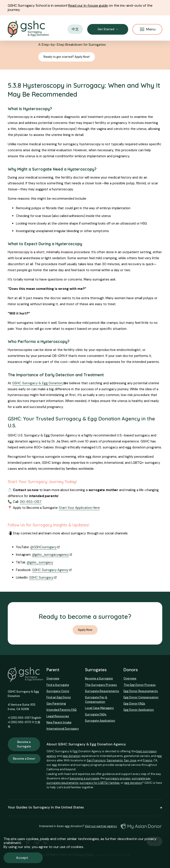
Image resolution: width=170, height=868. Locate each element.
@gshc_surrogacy (40, 562)
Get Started (106, 29)
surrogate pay (141, 778)
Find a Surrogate (58, 685)
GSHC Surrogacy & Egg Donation (37, 383)
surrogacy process (118, 778)
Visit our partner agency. (101, 826)
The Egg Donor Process (140, 685)
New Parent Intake (59, 722)
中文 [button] (75, 29)
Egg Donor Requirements (141, 691)
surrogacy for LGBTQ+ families (99, 783)
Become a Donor (24, 759)
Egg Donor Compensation (141, 697)
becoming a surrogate (84, 778)
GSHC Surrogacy (41, 577)
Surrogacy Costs (58, 691)
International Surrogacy (63, 729)
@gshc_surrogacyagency (51, 555)
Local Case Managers (99, 708)
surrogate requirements (62, 783)
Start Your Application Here (79, 508)
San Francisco (96, 760)
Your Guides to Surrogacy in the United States (85, 807)
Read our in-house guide (88, 5)
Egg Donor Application (139, 710)
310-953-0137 (31, 502)
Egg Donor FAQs (134, 704)
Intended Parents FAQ (62, 710)
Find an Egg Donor (59, 697)
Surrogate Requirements (102, 691)
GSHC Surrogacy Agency (50, 570)
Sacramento (115, 760)
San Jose (130, 760)
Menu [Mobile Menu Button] (148, 29)
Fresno (148, 760)
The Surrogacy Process (101, 685)
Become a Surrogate (24, 744)
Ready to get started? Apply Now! (67, 57)
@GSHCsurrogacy (43, 547)
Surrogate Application (100, 721)
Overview (53, 678)
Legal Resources (58, 716)
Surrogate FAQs (96, 714)
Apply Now (85, 630)
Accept (22, 858)
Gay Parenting (56, 704)
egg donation (72, 756)
